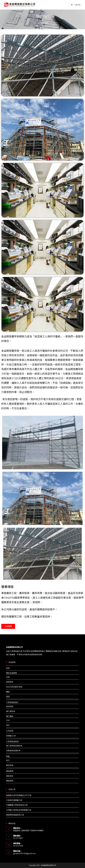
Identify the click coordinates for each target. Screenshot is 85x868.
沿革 (8, 677)
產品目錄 (10, 765)
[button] (8, 626)
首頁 (8, 668)
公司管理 (10, 731)
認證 (8, 697)
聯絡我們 (10, 781)
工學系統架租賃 (12, 741)
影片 (8, 760)
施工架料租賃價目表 (14, 746)
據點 (8, 692)
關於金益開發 (12, 673)
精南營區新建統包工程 (15, 815)
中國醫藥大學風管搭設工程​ (17, 805)
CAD (8, 720)
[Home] (38, 23)
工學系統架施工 (12, 702)
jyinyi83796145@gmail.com (25, 853)
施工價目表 (11, 711)
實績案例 (10, 771)
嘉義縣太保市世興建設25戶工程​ (19, 795)
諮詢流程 (10, 706)
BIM (8, 725)
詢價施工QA (11, 736)
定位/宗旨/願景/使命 (14, 687)
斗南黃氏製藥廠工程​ (14, 800)
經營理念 (10, 682)
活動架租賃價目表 (13, 750)
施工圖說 (10, 716)
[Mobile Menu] (76, 5)
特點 (8, 756)
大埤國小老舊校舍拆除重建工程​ (19, 810)
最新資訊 (10, 776)
